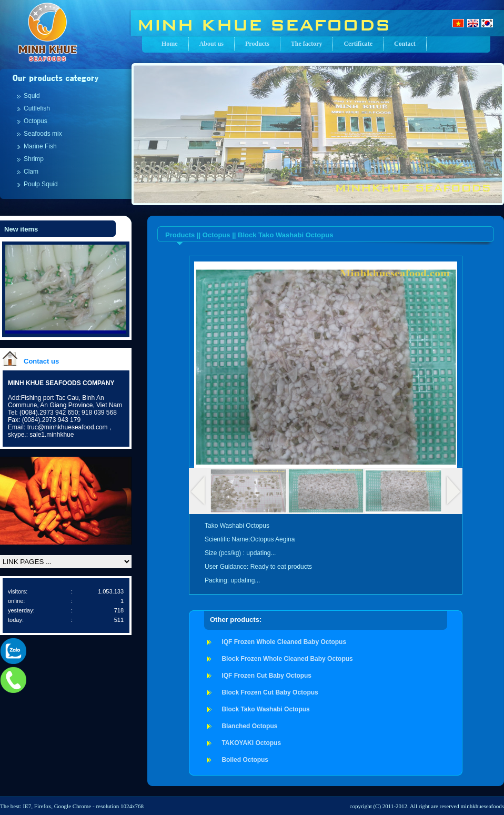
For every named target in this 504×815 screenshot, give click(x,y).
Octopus (36, 121)
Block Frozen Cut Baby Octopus (270, 692)
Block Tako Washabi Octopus (265, 709)
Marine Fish (40, 146)
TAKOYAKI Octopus (251, 743)
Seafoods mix (43, 134)
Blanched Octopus (249, 726)
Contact (405, 44)
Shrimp (34, 159)
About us (211, 44)
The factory (307, 44)
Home (170, 44)
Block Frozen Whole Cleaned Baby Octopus (287, 659)
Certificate (358, 44)
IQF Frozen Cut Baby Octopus (266, 676)
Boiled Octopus (245, 760)
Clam (31, 172)
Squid (32, 96)
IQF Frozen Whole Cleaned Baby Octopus (284, 642)
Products (257, 44)
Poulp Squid (41, 184)
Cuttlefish (37, 108)
